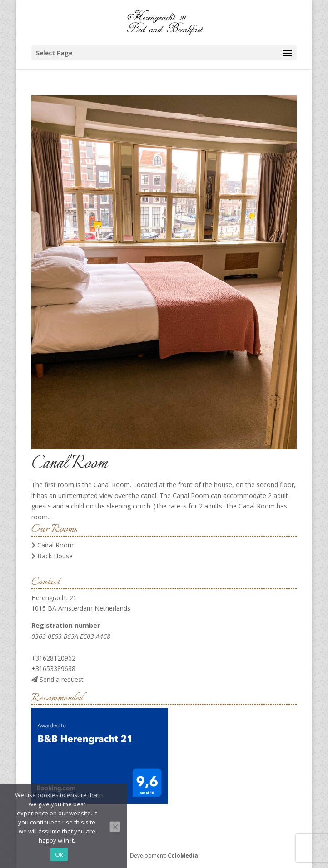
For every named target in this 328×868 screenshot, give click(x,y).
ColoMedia (183, 856)
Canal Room (70, 464)
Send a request (57, 679)
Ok (59, 855)
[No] (115, 827)
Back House (52, 556)
